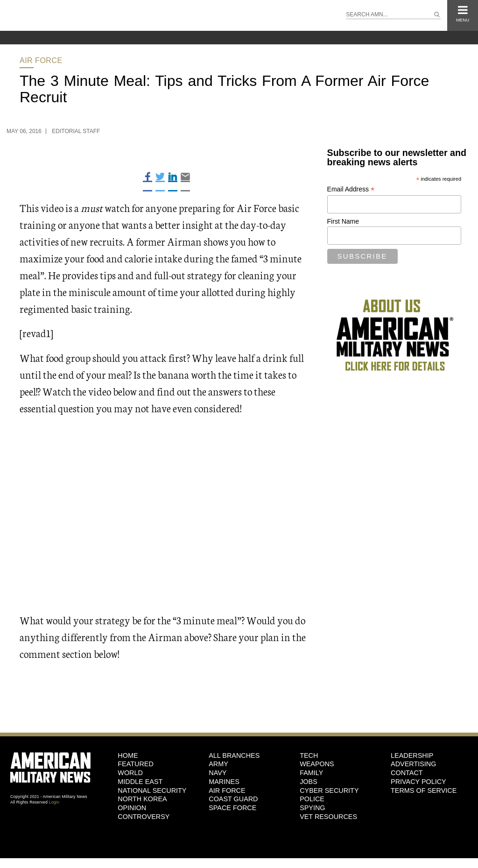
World (130, 773)
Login (54, 802)
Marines (224, 782)
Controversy (144, 817)
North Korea (142, 799)
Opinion (132, 808)
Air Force (41, 60)
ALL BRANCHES (234, 755)
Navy (218, 773)
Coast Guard (233, 799)
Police (312, 799)
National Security (152, 790)
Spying (312, 808)
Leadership (412, 755)
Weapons (317, 764)
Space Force (232, 808)
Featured (136, 764)
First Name (343, 221)
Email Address (351, 189)
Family (311, 773)
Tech (309, 755)
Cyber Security (329, 790)
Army (218, 764)
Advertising (413, 764)
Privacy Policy (418, 782)
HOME (128, 755)
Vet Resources (328, 817)
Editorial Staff (76, 131)
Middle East (140, 782)
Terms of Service (424, 790)
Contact (407, 773)
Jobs (309, 782)
